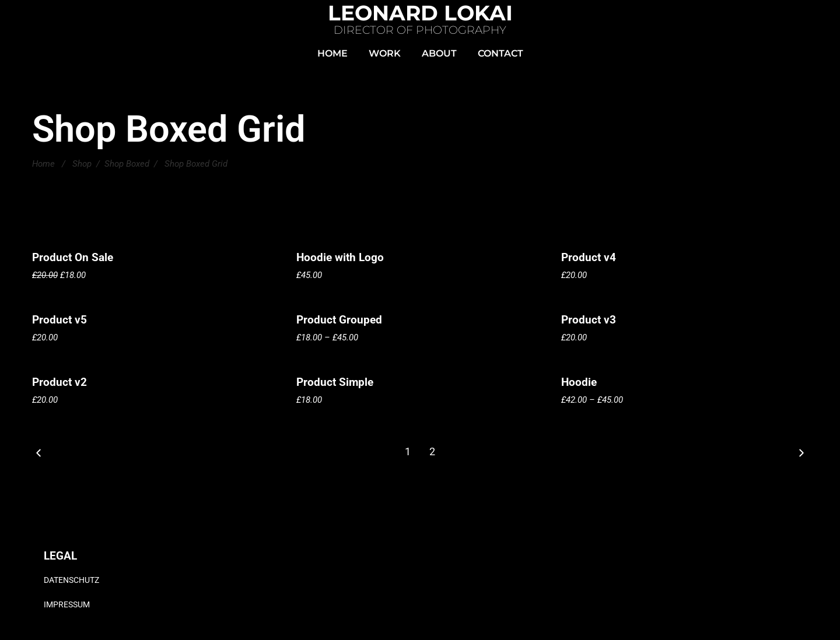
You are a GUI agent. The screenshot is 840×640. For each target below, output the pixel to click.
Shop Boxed (127, 164)
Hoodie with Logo (340, 257)
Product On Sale (73, 257)
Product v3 (589, 320)
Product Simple (335, 382)
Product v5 (60, 320)
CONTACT (501, 53)
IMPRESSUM (67, 604)
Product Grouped (339, 320)
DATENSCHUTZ (71, 580)
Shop (82, 164)
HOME (332, 53)
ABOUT (439, 53)
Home (43, 164)
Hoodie (579, 382)
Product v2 (60, 382)
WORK (385, 53)
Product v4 (589, 257)
